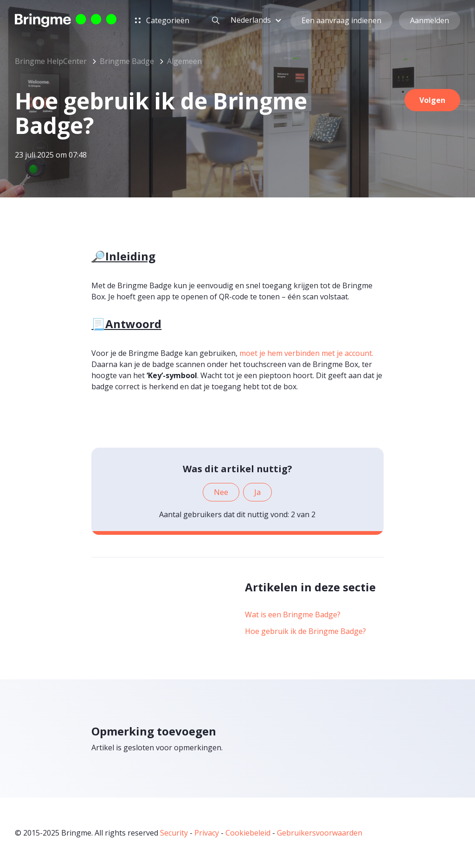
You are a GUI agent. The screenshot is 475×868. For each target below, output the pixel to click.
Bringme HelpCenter (51, 61)
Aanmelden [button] (430, 20)
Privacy (207, 833)
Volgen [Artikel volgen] (432, 100)
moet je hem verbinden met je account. (306, 353)
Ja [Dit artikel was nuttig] (257, 492)
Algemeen (184, 61)
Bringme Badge (127, 61)
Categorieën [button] (162, 20)
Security (174, 833)
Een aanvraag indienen (341, 20)
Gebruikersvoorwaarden (320, 833)
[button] (257, 20)
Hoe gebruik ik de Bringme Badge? (305, 631)
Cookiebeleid (248, 833)
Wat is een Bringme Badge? (293, 615)
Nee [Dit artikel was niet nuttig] (221, 492)
